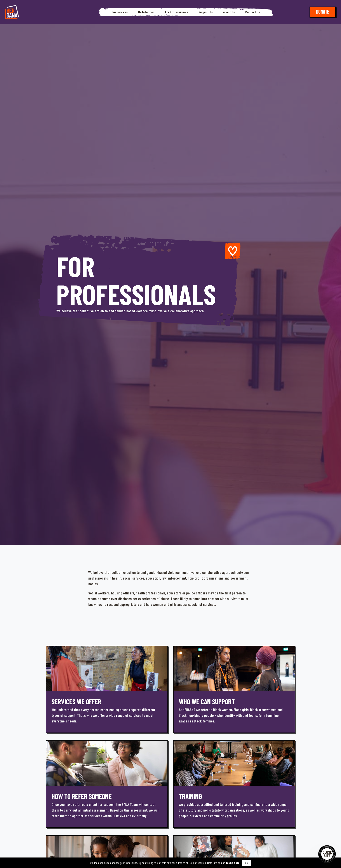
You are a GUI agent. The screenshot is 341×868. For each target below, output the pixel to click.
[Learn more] (107, 689)
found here (233, 863)
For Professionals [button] (177, 12)
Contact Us (253, 12)
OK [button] (246, 863)
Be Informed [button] (146, 12)
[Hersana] (12, 12)
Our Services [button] (120, 12)
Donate (323, 12)
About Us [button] (229, 12)
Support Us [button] (206, 12)
